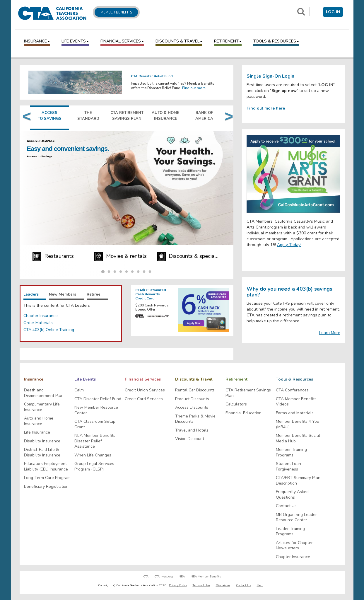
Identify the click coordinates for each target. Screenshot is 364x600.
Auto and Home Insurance (39, 421)
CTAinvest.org (164, 577)
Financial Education (243, 413)
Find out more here (266, 108)
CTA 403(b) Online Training (49, 330)
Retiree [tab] (94, 294)
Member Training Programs (291, 452)
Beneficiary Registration (46, 487)
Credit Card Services (144, 399)
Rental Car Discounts (195, 390)
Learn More (330, 333)
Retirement (228, 41)
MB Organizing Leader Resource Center (296, 518)
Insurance (37, 41)
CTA (146, 577)
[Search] (301, 12)
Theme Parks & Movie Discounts (195, 419)
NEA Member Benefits (206, 577)
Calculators (236, 404)
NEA (182, 577)
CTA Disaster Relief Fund (98, 399)
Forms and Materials (295, 413)
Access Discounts (192, 408)
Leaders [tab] (31, 294)
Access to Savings (40, 156)
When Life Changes (93, 455)
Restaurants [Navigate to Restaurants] (53, 257)
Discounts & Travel (179, 41)
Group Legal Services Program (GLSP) (94, 467)
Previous (25, 118)
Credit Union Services (145, 390)
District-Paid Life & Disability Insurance (42, 452)
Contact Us (286, 506)
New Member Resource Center (96, 410)
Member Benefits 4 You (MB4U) (298, 424)
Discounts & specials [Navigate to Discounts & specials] (188, 257)
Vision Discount (190, 439)
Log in (333, 12)
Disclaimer (223, 585)
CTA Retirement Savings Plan (248, 393)
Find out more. (194, 88)
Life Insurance (37, 432)
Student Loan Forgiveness (288, 467)
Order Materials (38, 323)
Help (260, 585)
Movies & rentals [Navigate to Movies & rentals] (121, 257)
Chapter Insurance (41, 316)
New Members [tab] (63, 294)
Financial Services (122, 41)
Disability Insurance (42, 441)
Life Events (75, 41)
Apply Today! (289, 245)
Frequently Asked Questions (292, 495)
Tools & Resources (276, 41)
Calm (79, 390)
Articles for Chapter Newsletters (294, 546)
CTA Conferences (292, 390)
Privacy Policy (178, 585)
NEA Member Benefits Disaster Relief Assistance (95, 441)
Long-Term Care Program (47, 478)
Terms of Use (201, 585)
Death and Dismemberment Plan (44, 393)
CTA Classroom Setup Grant (95, 424)
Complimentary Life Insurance (42, 407)
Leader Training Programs (290, 532)
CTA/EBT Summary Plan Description (298, 481)
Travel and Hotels (192, 430)
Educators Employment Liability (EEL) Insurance (46, 467)
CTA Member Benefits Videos (296, 402)
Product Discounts (192, 399)
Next (228, 118)
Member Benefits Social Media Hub (298, 438)
